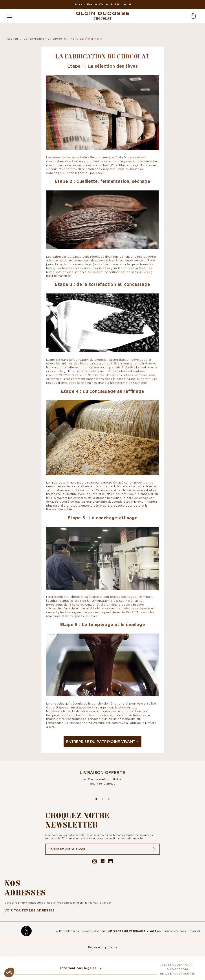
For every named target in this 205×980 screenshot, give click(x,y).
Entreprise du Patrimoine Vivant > (102, 742)
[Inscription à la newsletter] (102, 849)
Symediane (186, 974)
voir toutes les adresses (30, 911)
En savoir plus (100, 947)
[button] (9, 973)
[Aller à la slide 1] (102, 799)
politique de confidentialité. (126, 838)
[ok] (154, 849)
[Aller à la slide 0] (96, 799)
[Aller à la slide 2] (109, 799)
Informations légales (79, 968)
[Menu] (11, 16)
